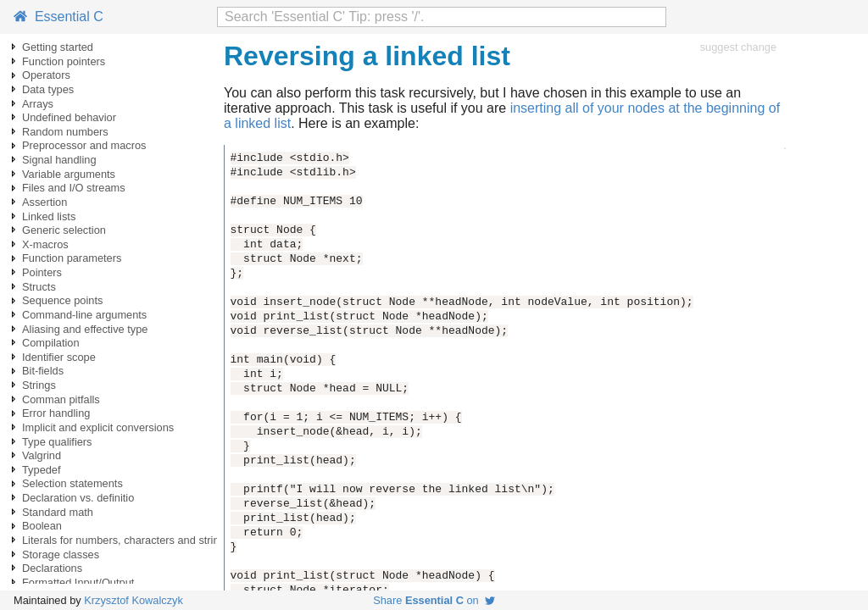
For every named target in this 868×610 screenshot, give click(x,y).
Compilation (51, 343)
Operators (46, 75)
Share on (434, 600)
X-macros (45, 244)
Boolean (42, 526)
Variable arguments (69, 174)
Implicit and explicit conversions (98, 427)
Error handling (56, 413)
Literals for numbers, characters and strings (126, 540)
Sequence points (62, 300)
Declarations (52, 568)
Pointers (42, 272)
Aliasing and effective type (85, 329)
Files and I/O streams (74, 188)
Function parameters (72, 258)
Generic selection (64, 230)
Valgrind (42, 455)
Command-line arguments (84, 315)
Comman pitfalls (61, 399)
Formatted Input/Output (78, 582)
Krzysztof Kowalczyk (134, 600)
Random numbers (65, 132)
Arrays (38, 104)
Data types (48, 89)
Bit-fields (43, 371)
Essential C (58, 17)
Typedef (42, 470)
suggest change (738, 47)
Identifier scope (59, 357)
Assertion (45, 202)
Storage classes (61, 555)
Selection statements (72, 483)
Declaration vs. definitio (78, 498)
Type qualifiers (57, 442)
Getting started (58, 47)
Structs (39, 287)
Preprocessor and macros (84, 145)
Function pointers (64, 61)
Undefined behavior (69, 117)
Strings (39, 385)
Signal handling (59, 160)
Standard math (58, 512)
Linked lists (49, 216)
